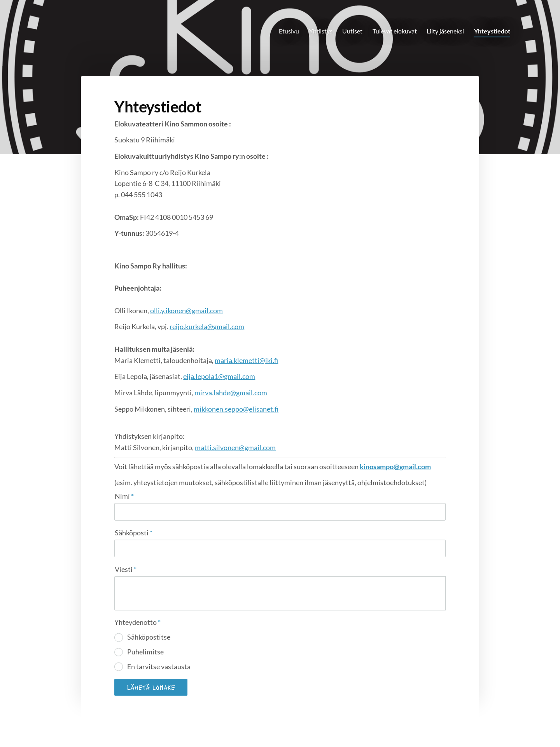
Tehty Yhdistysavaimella (422, 725)
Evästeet (366, 725)
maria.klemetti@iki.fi (246, 360)
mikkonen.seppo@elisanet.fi (236, 409)
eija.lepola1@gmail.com (219, 376)
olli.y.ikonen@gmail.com (186, 310)
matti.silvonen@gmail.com (235, 447)
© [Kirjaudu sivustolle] (116, 725)
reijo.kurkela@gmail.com (207, 326)
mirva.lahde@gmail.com (231, 393)
